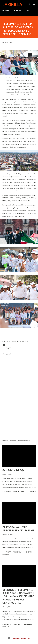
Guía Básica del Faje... (14, 470)
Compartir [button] (7, 348)
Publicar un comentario (23, 552)
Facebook (6, 10)
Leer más (32, 492)
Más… (28, 10)
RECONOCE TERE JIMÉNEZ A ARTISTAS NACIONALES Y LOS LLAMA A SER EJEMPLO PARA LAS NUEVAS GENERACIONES (18, 596)
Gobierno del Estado (19, 341)
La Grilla (12, 4)
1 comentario (18, 492)
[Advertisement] (19, 420)
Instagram (18, 10)
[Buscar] (29, 4)
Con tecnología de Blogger (19, 638)
